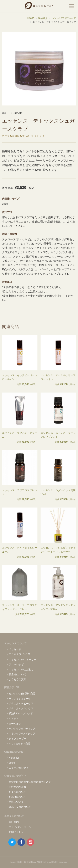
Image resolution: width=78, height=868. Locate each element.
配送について (16, 802)
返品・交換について (20, 807)
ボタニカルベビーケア (21, 704)
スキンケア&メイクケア (22, 734)
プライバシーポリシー (21, 827)
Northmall (14, 758)
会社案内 (14, 822)
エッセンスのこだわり (21, 669)
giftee (12, 763)
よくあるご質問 (17, 679)
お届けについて (17, 797)
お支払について (17, 792)
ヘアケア (14, 719)
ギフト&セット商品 (20, 744)
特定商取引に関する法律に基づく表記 (30, 782)
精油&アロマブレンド (21, 714)
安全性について (17, 674)
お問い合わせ (16, 832)
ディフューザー (17, 739)
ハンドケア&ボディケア (22, 729)
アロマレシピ (16, 664)
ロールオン (15, 724)
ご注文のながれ (17, 787)
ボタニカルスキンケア (21, 709)
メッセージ (15, 649)
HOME (31, 18)
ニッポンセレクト (19, 768)
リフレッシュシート (20, 699)
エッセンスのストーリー (22, 660)
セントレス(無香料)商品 (22, 694)
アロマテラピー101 (20, 654)
